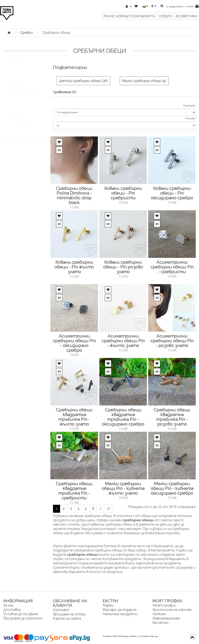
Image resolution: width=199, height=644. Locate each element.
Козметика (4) (17, 142)
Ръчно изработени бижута (129, 16)
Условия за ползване (21, 614)
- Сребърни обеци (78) (22, 95)
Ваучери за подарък (120, 610)
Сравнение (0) (65, 92)
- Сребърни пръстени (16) (25, 132)
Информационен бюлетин (166, 620)
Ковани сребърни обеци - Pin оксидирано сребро (172, 193)
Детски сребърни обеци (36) (83, 81)
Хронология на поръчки (172, 610)
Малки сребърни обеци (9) (144, 81)
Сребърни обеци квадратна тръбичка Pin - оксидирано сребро (123, 417)
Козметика (186, 16)
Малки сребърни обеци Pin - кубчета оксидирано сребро (172, 488)
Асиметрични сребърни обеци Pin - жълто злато (123, 341)
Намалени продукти (120, 614)
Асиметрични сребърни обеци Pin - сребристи (172, 267)
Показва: (190, 118)
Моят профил (164, 605)
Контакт (61, 610)
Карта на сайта (67, 618)
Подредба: (189, 105)
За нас (9, 605)
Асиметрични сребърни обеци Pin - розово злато (172, 341)
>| (108, 509)
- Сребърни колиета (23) (24, 107)
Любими (159, 614)
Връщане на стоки (69, 614)
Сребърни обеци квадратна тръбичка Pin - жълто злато (74, 417)
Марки (108, 605)
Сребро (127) (16, 85)
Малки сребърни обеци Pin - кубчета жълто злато (123, 488)
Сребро (165, 16)
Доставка (12, 610)
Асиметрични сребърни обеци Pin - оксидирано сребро (74, 343)
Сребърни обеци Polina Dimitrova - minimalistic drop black (74, 195)
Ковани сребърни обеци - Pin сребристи (123, 193)
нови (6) (12, 65)
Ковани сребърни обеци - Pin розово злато (123, 267)
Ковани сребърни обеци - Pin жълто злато (74, 267)
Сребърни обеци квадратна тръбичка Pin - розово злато (172, 417)
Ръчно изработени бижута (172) (21, 75)
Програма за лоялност (23, 618)
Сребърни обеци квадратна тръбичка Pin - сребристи (74, 491)
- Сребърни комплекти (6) (17, 120)
